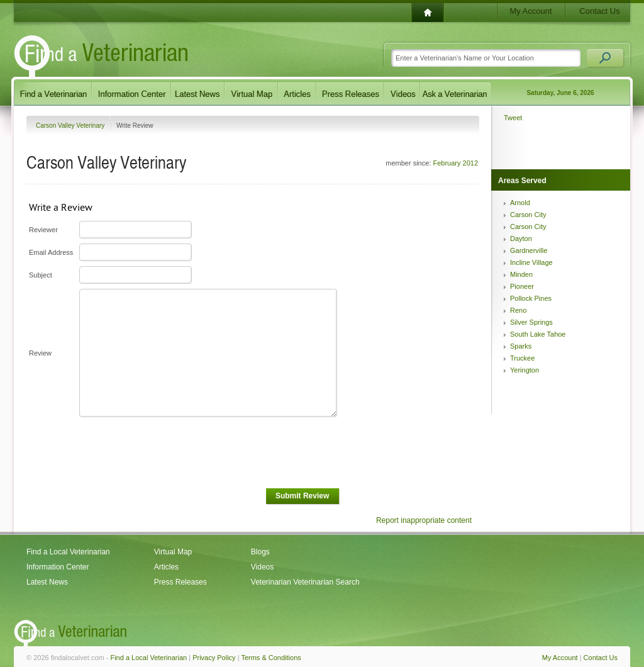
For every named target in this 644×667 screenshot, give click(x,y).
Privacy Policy (214, 658)
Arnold (520, 203)
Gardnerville (529, 250)
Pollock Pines (531, 298)
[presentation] (174, 453)
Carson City (528, 215)
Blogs (260, 552)
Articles (166, 567)
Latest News (47, 582)
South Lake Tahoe (538, 334)
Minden (521, 274)
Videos (262, 567)
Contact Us (599, 11)
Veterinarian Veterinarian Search (305, 582)
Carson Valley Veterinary (71, 126)
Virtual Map (173, 552)
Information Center (58, 567)
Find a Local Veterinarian (68, 552)
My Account (530, 11)
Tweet (513, 118)
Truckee (522, 358)
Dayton (521, 238)
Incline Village (531, 262)
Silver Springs (531, 322)
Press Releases (180, 582)
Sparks (521, 346)
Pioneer (522, 286)
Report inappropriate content (424, 520)
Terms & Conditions (271, 658)
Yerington (525, 370)
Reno (518, 310)
